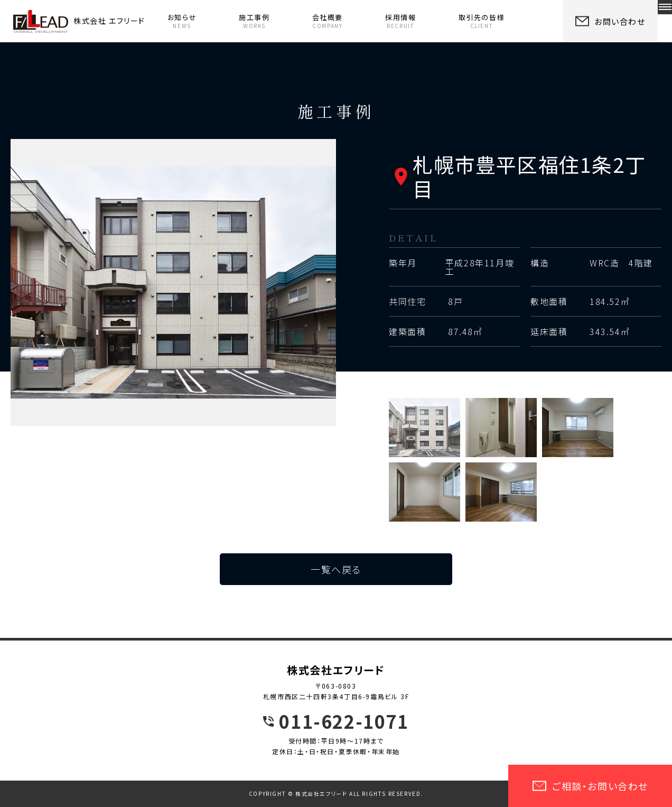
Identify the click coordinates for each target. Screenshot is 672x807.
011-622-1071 (344, 721)
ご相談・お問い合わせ (590, 786)
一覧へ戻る (336, 569)
